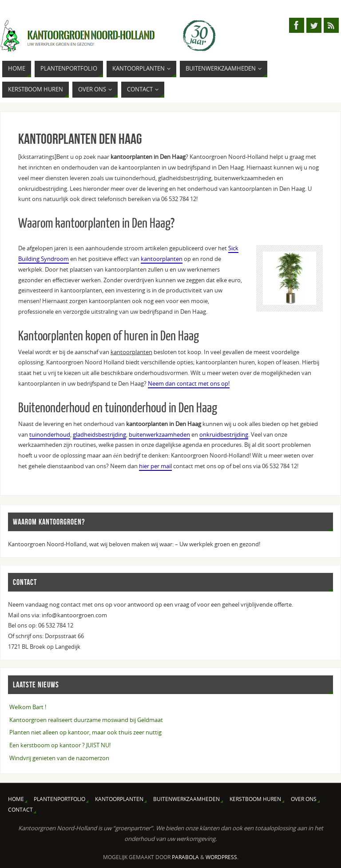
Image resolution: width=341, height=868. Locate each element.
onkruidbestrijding (224, 434)
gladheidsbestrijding (99, 434)
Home (16, 799)
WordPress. (222, 857)
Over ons (304, 799)
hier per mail (155, 466)
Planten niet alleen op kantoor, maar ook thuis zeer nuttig (85, 732)
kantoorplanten (162, 259)
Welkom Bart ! (28, 707)
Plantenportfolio (59, 799)
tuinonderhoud (50, 434)
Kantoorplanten (119, 799)
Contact (20, 810)
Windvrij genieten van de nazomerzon (59, 758)
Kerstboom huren (255, 799)
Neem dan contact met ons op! (189, 383)
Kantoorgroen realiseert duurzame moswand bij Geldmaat (86, 720)
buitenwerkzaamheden (159, 434)
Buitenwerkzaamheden (186, 799)
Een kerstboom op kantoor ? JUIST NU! (60, 745)
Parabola (185, 857)
